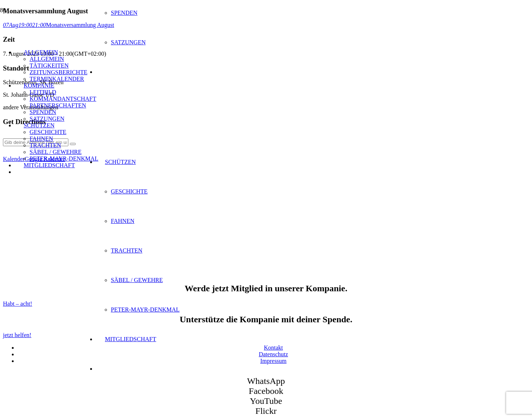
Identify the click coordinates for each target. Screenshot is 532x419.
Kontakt (273, 348)
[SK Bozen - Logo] (137, 158)
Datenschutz (273, 354)
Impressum (273, 361)
